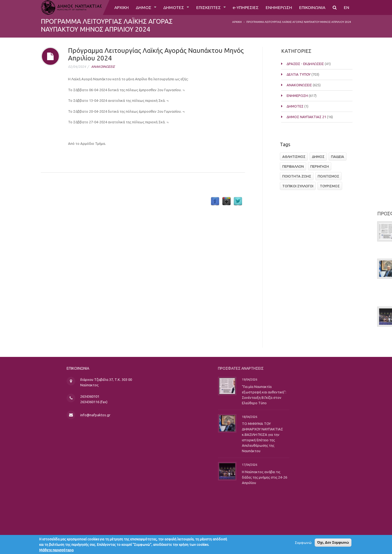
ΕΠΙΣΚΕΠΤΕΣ (207, 7)
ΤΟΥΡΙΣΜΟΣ (331, 186)
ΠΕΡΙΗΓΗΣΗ (321, 166)
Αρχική (237, 22)
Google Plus (226, 201)
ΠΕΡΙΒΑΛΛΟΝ (295, 166)
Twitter (238, 201)
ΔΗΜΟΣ (142, 7)
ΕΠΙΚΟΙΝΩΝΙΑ (312, 7)
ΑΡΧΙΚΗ (119, 7)
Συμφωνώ (303, 544)
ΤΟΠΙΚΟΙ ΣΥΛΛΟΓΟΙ (299, 186)
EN (347, 7)
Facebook (215, 201)
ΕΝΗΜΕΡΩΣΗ (278, 7)
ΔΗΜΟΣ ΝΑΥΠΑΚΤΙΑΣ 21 (312, 117)
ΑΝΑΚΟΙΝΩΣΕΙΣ (103, 67)
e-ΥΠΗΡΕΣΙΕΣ (245, 7)
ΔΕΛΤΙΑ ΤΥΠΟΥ (304, 74)
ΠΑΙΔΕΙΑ (339, 157)
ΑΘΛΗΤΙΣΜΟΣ (295, 157)
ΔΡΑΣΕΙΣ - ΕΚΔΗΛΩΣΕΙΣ (310, 64)
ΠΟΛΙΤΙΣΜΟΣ (330, 176)
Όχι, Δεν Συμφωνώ (333, 544)
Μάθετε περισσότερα (56, 551)
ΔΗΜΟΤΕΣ (172, 7)
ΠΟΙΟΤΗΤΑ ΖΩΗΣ (298, 176)
